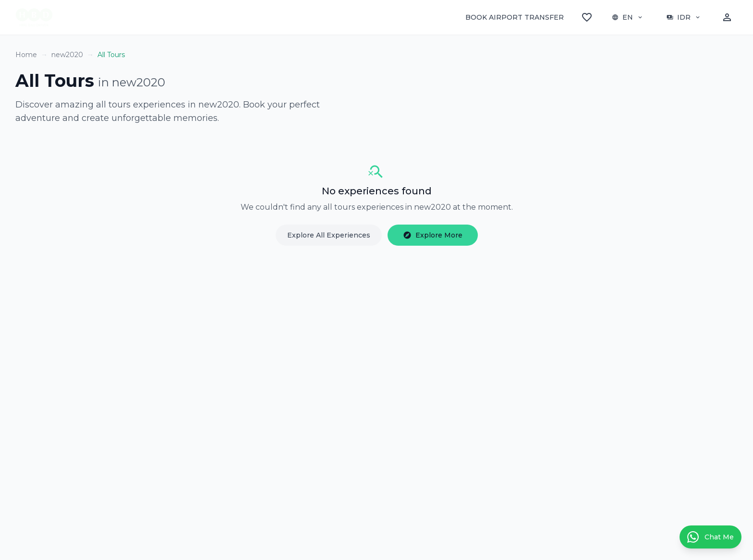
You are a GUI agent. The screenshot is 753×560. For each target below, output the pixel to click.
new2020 (67, 55)
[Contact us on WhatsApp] (710, 537)
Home (26, 55)
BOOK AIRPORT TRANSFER (515, 17)
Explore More (433, 235)
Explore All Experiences (329, 235)
